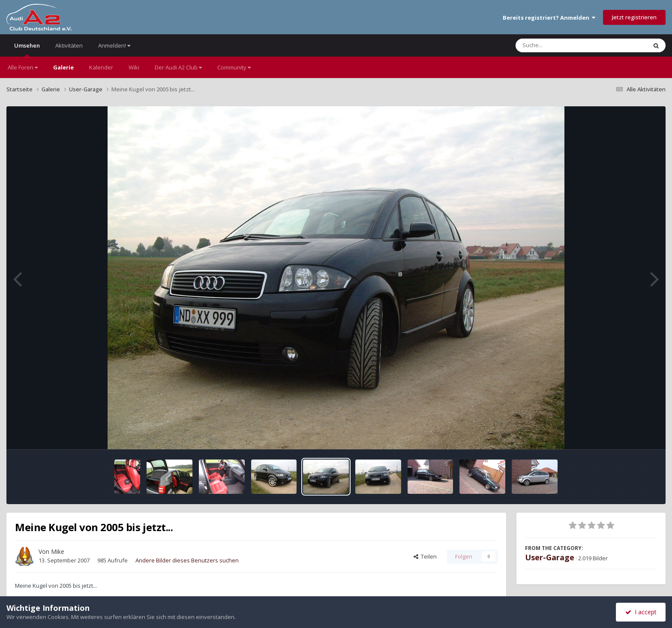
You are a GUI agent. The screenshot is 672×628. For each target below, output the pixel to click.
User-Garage (550, 557)
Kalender (101, 67)
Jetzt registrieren (634, 17)
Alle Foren (23, 67)
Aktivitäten (69, 45)
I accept (641, 612)
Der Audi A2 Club (178, 67)
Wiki (134, 67)
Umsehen (27, 49)
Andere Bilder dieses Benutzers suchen (187, 560)
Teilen (425, 556)
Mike (58, 551)
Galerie (63, 67)
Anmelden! (114, 45)
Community (234, 67)
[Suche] (564, 45)
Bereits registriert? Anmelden (549, 18)
